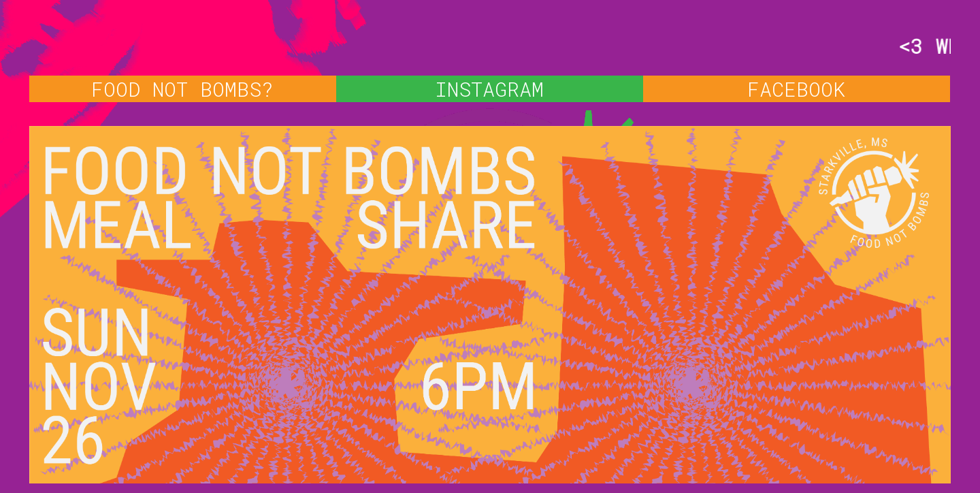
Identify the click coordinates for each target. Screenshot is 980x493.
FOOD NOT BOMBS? (182, 89)
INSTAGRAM (489, 89)
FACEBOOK (796, 89)
